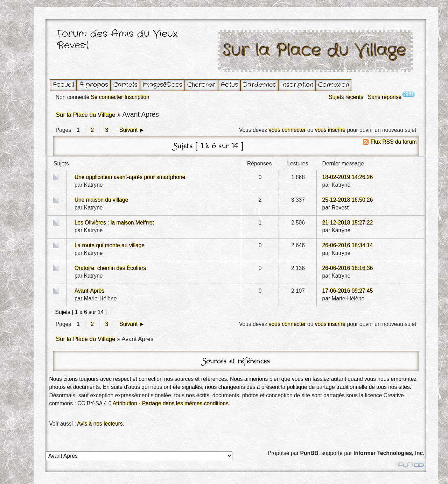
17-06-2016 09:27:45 (348, 291)
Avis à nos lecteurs (100, 424)
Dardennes (259, 85)
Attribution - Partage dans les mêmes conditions (171, 403)
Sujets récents (346, 97)
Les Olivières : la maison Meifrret (114, 223)
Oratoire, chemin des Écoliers (110, 268)
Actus (229, 85)
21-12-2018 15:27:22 (348, 223)
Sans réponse (385, 97)
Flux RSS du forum (394, 142)
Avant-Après (90, 291)
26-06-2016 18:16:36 (348, 268)
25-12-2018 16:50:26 (348, 200)
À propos (94, 85)
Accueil (63, 85)
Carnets (125, 85)
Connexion (334, 85)
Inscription (297, 85)
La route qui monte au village (110, 245)
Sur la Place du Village (315, 51)
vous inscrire (330, 130)
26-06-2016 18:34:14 (348, 245)
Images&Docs (162, 85)
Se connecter (107, 97)
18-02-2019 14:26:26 (348, 177)
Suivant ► (132, 130)
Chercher (201, 85)
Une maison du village (101, 200)
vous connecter (287, 130)
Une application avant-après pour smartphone (130, 177)
